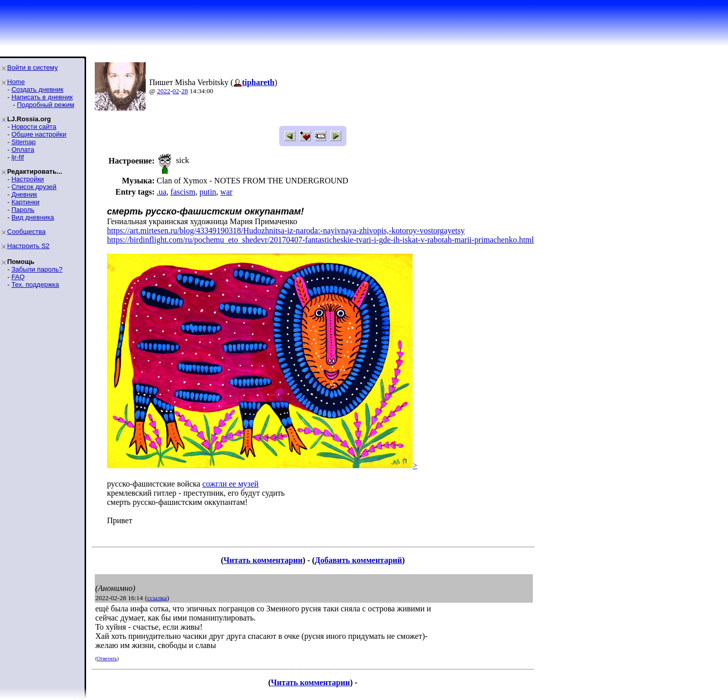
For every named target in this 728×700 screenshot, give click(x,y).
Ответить (107, 658)
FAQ (18, 277)
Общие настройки (39, 134)
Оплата (23, 150)
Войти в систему (32, 68)
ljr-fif (18, 157)
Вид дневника (33, 217)
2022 (164, 91)
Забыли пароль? (37, 269)
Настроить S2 (28, 246)
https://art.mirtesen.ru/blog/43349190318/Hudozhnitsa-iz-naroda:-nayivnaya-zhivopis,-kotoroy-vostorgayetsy (286, 231)
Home (16, 82)
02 (176, 91)
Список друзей (34, 187)
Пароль (23, 210)
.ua (161, 192)
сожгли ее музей (230, 484)
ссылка (157, 598)
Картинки (25, 202)
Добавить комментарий (358, 560)
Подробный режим (45, 105)
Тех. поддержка (35, 285)
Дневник (24, 194)
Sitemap (23, 142)
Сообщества (26, 232)
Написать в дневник (42, 97)
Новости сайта (34, 127)
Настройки (28, 179)
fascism (183, 192)
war (226, 192)
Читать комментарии (263, 560)
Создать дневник (37, 89)
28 (185, 91)
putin (208, 192)
